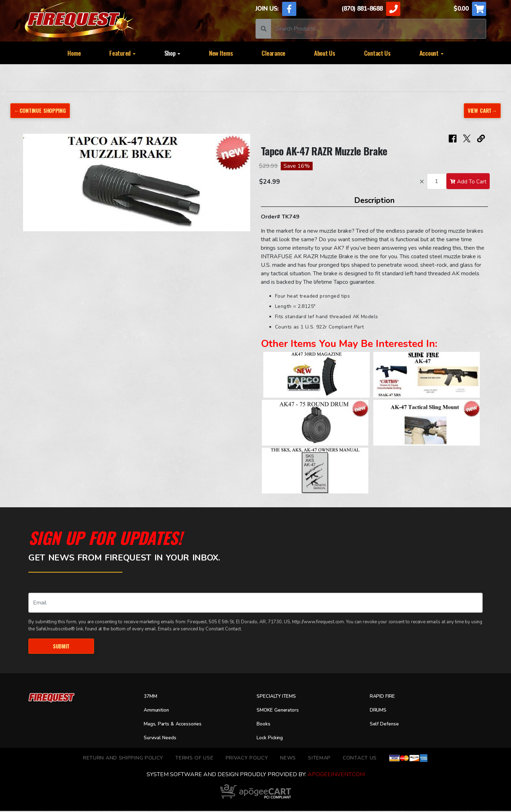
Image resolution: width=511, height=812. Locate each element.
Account (432, 53)
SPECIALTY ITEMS (280, 697)
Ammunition (159, 711)
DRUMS (380, 711)
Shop (172, 53)
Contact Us (377, 53)
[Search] (378, 29)
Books (264, 725)
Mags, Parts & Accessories (178, 725)
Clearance (273, 53)
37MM (152, 697)
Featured (122, 53)
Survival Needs (163, 739)
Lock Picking (272, 739)
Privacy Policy (247, 759)
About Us (325, 53)
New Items (221, 53)
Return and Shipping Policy (123, 759)
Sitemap (319, 759)
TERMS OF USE (194, 759)
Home (74, 53)
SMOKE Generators (281, 711)
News (288, 759)
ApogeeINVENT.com (336, 775)
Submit (61, 647)
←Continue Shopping (43, 111)
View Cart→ (481, 111)
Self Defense (387, 725)
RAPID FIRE (385, 697)
